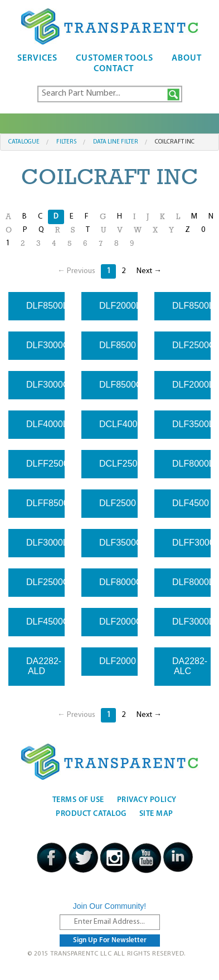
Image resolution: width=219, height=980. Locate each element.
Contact (114, 69)
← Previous (76, 271)
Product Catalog (91, 814)
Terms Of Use (78, 800)
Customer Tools (115, 58)
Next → (149, 271)
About (187, 58)
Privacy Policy (147, 800)
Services (37, 58)
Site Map (156, 814)
